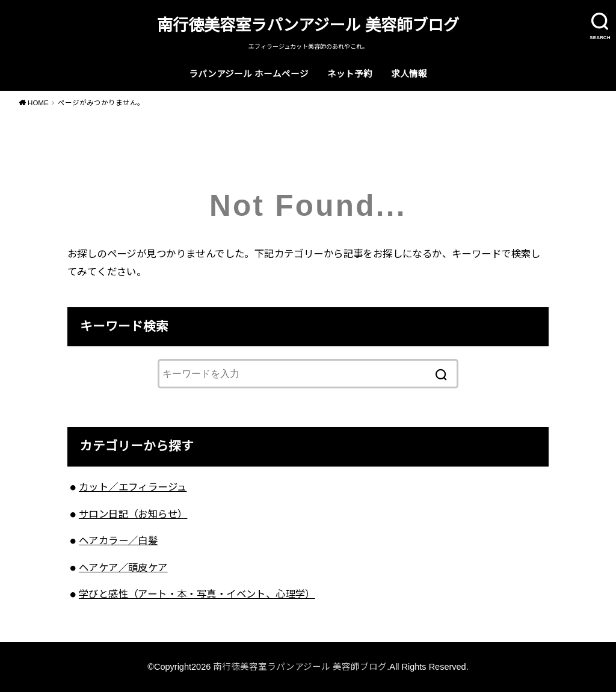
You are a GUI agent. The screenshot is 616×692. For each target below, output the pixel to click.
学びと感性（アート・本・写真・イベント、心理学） (197, 594)
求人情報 (409, 74)
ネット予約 (350, 74)
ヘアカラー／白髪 (118, 540)
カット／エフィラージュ (133, 487)
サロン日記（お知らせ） (133, 514)
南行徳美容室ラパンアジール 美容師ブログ (308, 25)
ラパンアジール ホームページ (249, 74)
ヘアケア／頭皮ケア (123, 568)
